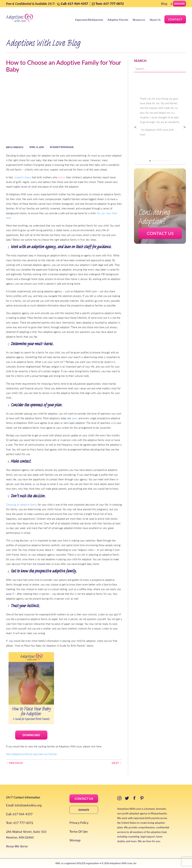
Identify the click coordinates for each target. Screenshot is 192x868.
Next (117, 763)
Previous (14, 763)
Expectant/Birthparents (89, 20)
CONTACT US (84, 799)
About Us (155, 20)
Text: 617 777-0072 (20, 823)
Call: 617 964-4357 (19, 814)
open (74, 418)
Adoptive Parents (118, 20)
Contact (175, 19)
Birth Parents (15, 147)
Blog (164, 4)
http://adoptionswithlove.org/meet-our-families (31, 754)
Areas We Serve (17, 846)
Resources (139, 20)
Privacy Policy (79, 823)
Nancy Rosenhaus (63, 147)
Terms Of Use (79, 831)
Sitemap (75, 840)
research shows (23, 177)
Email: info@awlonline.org (24, 805)
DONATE (84, 810)
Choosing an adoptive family (22, 505)
